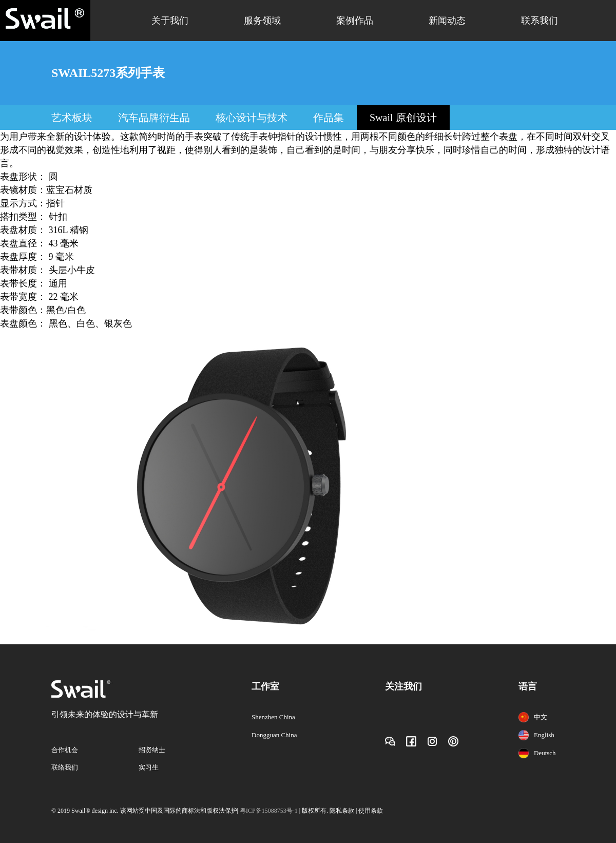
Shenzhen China (273, 717)
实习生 (149, 767)
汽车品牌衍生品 (154, 118)
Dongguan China (274, 735)
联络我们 (65, 767)
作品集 (329, 118)
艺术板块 (72, 118)
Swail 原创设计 (403, 118)
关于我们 (170, 21)
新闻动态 (447, 21)
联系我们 (540, 21)
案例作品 (355, 21)
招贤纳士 (152, 750)
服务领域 (262, 21)
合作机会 (65, 750)
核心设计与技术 (252, 118)
